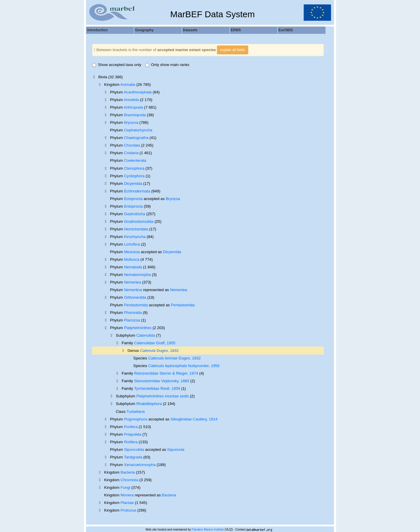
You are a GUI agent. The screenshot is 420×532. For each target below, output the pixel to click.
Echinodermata (137, 191)
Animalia (128, 85)
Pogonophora (136, 419)
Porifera (131, 427)
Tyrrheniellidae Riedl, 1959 (157, 388)
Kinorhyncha (135, 237)
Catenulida (146, 335)
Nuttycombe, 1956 (184, 366)
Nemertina (133, 290)
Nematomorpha (137, 275)
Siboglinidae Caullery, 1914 (194, 419)
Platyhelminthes (138, 328)
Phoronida (133, 313)
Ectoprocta (133, 199)
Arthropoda (133, 107)
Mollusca (132, 259)
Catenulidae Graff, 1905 (155, 343)
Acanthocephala (138, 92)
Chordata (132, 145)
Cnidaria (131, 153)
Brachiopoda (135, 115)
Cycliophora (134, 176)
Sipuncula (176, 450)
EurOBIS (286, 30)
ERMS (236, 30)
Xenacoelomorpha (140, 465)
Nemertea (133, 282)
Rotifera (131, 442)
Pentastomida (136, 305)
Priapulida (133, 434)
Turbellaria (136, 412)
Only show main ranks (167, 65)
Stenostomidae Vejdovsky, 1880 (162, 381)
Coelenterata (135, 160)
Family (128, 343)
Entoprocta (133, 206)
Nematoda (133, 267)
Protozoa (128, 510)
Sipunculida (134, 450)
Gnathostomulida (139, 221)
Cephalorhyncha (138, 130)
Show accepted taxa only (117, 65)
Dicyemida (133, 184)
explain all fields (233, 50)
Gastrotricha (135, 214)
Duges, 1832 (159, 351)
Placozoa (132, 320)
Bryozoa (131, 122)
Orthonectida (135, 297)
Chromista (129, 480)
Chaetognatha (136, 138)
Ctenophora (134, 168)
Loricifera (132, 244)
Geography (144, 30)
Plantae (127, 503)
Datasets (190, 30)
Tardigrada (133, 457)
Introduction (97, 30)
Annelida (131, 100)
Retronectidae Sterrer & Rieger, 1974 (166, 373)
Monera (127, 495)
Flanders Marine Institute (208, 530)
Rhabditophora (149, 404)
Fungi (125, 487)
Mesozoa (132, 252)
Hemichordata (136, 229)
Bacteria (128, 472)
